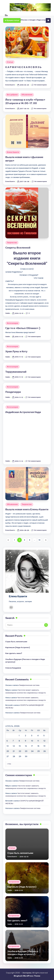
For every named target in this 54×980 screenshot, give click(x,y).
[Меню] (6, 15)
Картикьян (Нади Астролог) (18, 647)
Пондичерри (13, 392)
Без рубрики (12, 95)
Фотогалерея (13, 323)
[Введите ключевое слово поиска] (27, 625)
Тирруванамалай (16, 372)
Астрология (14, 882)
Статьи (10, 62)
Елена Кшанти (13, 152)
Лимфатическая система (29, 685)
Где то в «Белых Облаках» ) (23, 328)
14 (39, 540)
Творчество (12, 243)
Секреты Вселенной (18, 248)
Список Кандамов (13, 668)
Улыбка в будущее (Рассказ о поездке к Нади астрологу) (25, 661)
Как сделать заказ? (14, 653)
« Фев (9, 764)
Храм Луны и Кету (16, 351)
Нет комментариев (39, 85)
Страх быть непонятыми (16, 642)
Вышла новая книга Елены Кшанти (27, 509)
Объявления (27, 95)
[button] (8, 540)
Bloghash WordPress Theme (27, 976)
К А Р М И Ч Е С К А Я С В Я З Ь (23, 67)
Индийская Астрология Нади (23, 412)
